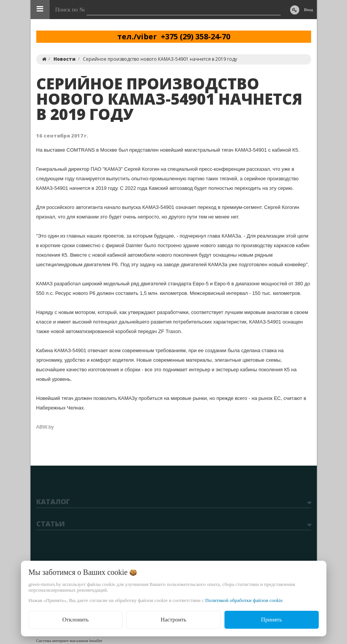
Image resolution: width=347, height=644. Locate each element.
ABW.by (45, 427)
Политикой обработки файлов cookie (244, 600)
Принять (272, 620)
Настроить (173, 620)
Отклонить (75, 620)
